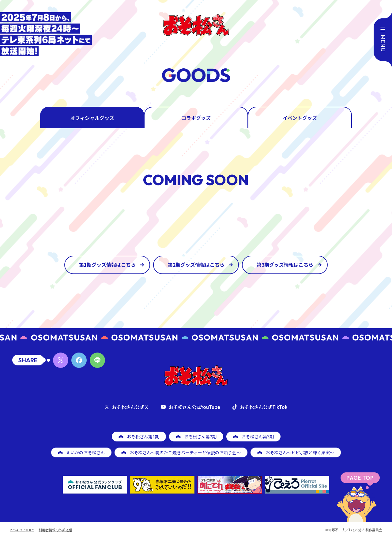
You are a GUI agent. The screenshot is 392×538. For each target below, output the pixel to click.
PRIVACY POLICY (22, 530)
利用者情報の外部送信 (55, 530)
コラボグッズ (196, 118)
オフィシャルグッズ (92, 118)
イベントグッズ (300, 118)
